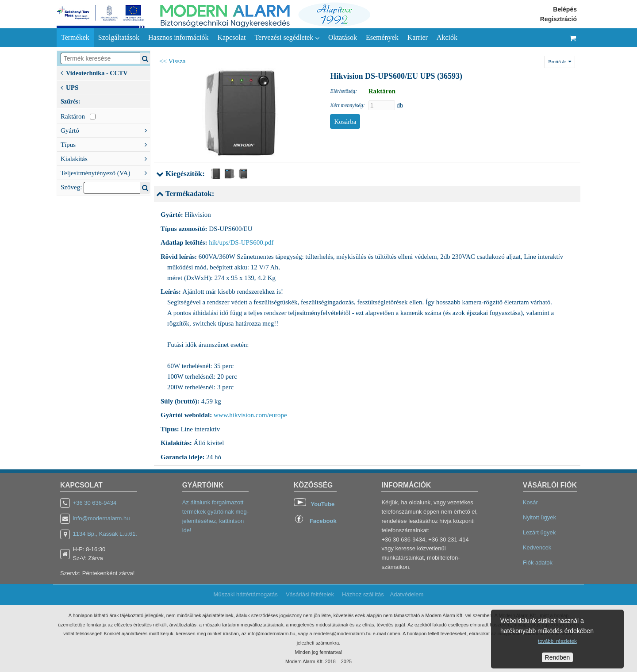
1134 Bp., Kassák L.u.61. (105, 534)
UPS (69, 87)
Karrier (418, 37)
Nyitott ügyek (539, 517)
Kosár (530, 502)
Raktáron (78, 116)
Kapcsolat (231, 37)
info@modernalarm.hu (102, 518)
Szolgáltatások (119, 37)
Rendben (558, 657)
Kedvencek (537, 547)
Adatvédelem (407, 594)
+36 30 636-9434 (95, 503)
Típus (105, 144)
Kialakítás (105, 158)
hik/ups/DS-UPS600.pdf (241, 242)
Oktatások (343, 37)
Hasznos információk (178, 37)
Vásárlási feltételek (310, 594)
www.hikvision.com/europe (250, 415)
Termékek (75, 37)
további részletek (557, 641)
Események (382, 37)
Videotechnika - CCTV (94, 72)
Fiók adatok (538, 563)
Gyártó (105, 130)
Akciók (447, 37)
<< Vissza (173, 61)
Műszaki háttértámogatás (246, 594)
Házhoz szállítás (363, 594)
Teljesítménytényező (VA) (105, 172)
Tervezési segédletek (287, 38)
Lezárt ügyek (539, 532)
